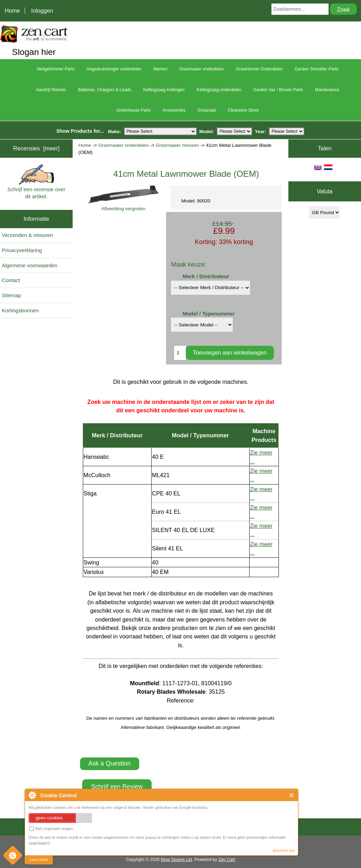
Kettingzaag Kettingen (164, 90)
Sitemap (11, 295)
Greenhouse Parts (133, 110)
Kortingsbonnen (20, 310)
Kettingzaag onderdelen (219, 90)
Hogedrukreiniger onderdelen (114, 69)
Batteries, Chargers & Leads (105, 90)
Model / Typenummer (209, 314)
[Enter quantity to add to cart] (180, 353)
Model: (207, 131)
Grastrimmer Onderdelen (259, 69)
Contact (11, 280)
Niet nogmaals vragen (51, 829)
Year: (261, 131)
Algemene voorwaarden (30, 265)
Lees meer (39, 860)
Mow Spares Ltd (176, 860)
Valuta (325, 192)
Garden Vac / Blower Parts (278, 90)
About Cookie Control (32, 795)
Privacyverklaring (22, 250)
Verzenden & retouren (27, 235)
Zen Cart (227, 860)
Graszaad (207, 110)
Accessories (174, 110)
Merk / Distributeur (206, 276)
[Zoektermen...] (300, 9)
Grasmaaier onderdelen (124, 145)
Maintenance (327, 90)
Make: (114, 131)
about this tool (283, 851)
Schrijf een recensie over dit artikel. (36, 182)
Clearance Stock (243, 110)
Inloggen (42, 11)
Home (12, 11)
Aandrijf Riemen (51, 90)
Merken (160, 69)
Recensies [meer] (36, 148)
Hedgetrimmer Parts (56, 69)
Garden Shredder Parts (317, 69)
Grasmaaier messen (177, 145)
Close (292, 795)
